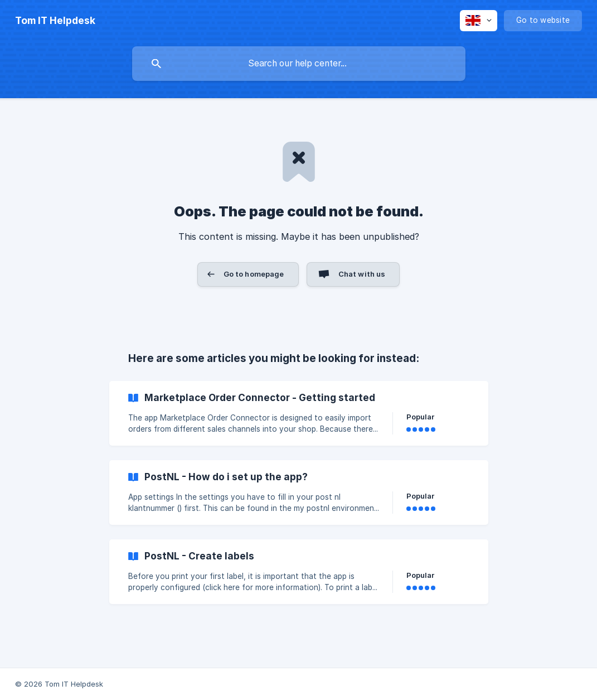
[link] (299, 413)
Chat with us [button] (362, 274)
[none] (55, 21)
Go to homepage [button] (254, 274)
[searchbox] (299, 64)
